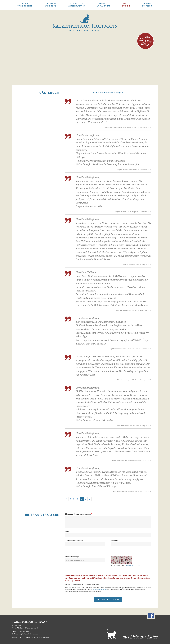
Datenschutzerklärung (100, 590)
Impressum (47, 637)
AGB (21, 637)
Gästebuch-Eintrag (78, 514)
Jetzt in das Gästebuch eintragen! (108, 93)
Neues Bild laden (133, 566)
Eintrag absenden (108, 599)
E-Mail (75, 540)
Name (67, 532)
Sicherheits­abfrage (72, 557)
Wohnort (114, 540)
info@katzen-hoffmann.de (28, 634)
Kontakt (15, 637)
